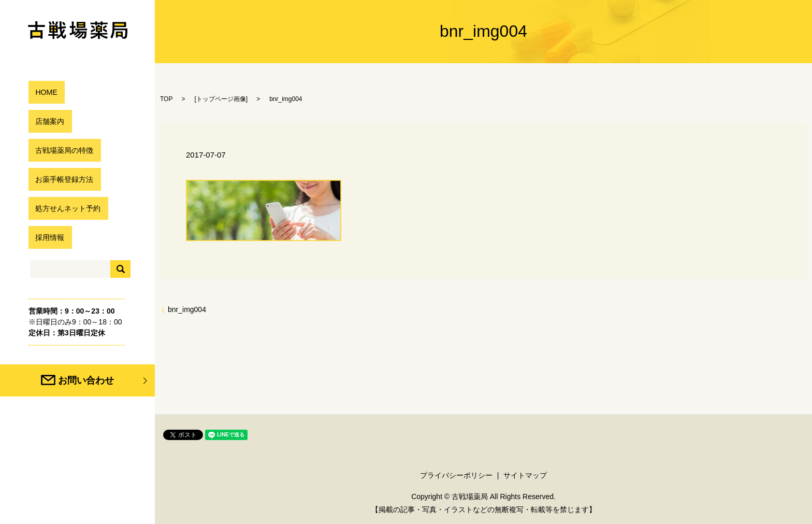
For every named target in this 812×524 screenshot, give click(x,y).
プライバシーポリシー (456, 475)
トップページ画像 (221, 99)
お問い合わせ (103, 380)
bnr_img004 (187, 309)
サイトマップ (525, 475)
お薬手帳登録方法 (62, 179)
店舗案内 (45, 121)
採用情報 (45, 237)
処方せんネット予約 (66, 208)
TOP (166, 99)
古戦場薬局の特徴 (62, 150)
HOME (41, 92)
